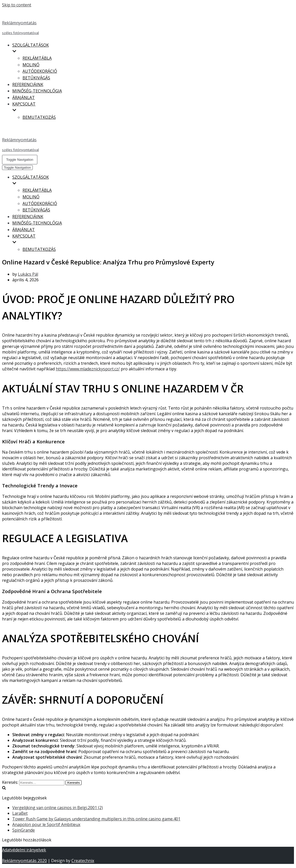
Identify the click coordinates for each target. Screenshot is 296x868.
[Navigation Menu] (20, 160)
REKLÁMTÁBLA (37, 58)
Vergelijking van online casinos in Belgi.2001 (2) (58, 808)
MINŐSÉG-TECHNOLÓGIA (37, 91)
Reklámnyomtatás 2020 (24, 861)
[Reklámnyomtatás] (148, 23)
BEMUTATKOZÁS (39, 117)
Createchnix (83, 861)
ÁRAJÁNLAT (24, 98)
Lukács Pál (28, 274)
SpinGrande (24, 830)
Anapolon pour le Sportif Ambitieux (46, 824)
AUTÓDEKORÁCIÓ (40, 71)
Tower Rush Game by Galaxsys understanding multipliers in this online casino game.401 (96, 819)
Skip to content (17, 5)
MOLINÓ (31, 65)
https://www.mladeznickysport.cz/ (88, 369)
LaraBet (20, 813)
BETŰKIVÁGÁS (36, 78)
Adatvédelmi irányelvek (24, 850)
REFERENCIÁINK (28, 84)
